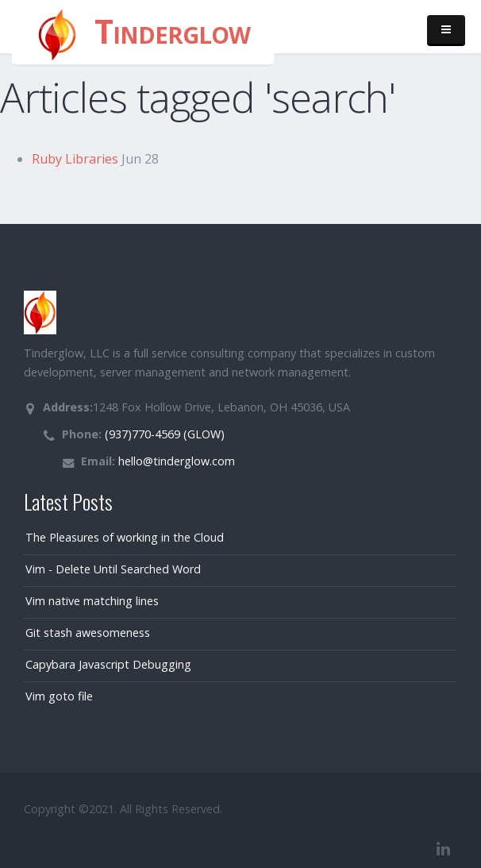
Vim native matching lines (92, 601)
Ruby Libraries (75, 159)
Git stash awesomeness (88, 633)
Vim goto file (59, 696)
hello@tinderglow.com (175, 461)
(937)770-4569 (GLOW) (163, 434)
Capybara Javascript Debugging (108, 664)
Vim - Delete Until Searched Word (113, 569)
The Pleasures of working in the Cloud (125, 537)
